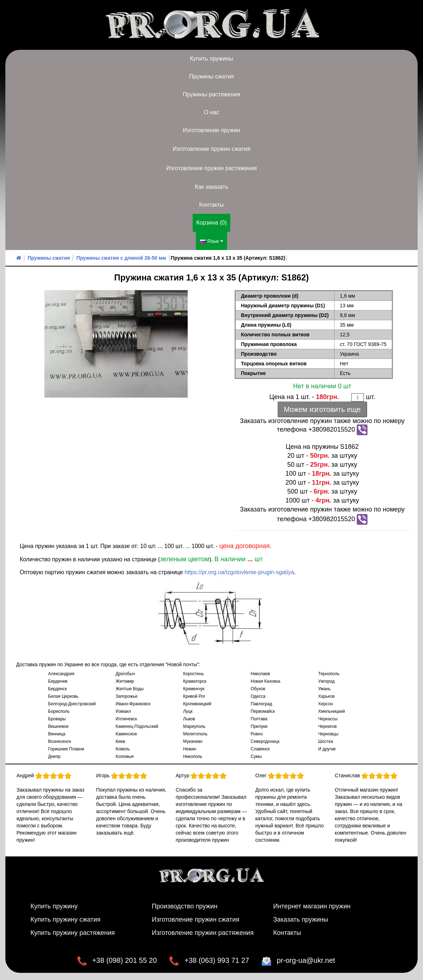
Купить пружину (54, 906)
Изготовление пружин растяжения (211, 168)
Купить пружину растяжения (73, 933)
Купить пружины (211, 59)
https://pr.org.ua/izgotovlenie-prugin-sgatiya (239, 572)
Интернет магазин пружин (312, 906)
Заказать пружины (301, 919)
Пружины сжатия (211, 76)
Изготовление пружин (211, 130)
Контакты (211, 205)
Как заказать (212, 187)
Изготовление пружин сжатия (211, 149)
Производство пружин (185, 906)
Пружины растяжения (211, 94)
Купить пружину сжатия (66, 919)
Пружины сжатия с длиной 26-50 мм (121, 258)
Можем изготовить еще (322, 409)
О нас (211, 112)
